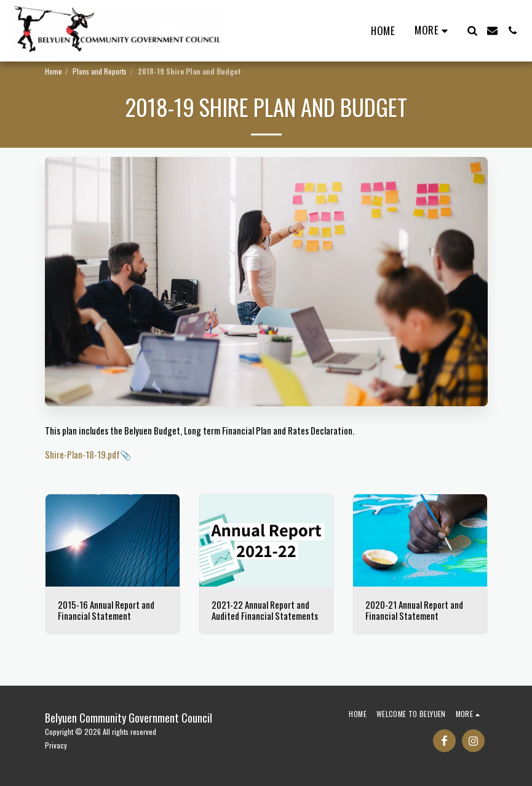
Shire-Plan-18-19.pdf (82, 454)
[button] (472, 30)
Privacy (56, 745)
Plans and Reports (100, 71)
